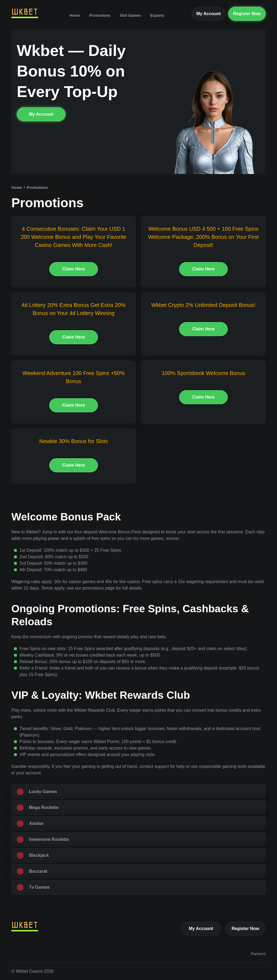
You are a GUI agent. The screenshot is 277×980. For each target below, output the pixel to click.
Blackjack (39, 855)
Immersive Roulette (49, 839)
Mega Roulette (44, 807)
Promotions (100, 15)
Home (75, 15)
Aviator (36, 823)
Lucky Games (43, 792)
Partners (258, 954)
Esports (157, 15)
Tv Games (39, 887)
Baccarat (38, 871)
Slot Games (130, 15)
